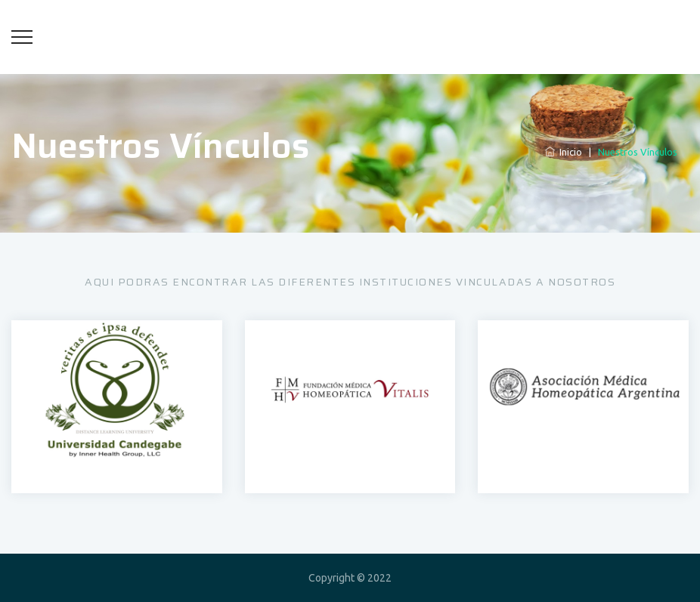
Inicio (564, 152)
